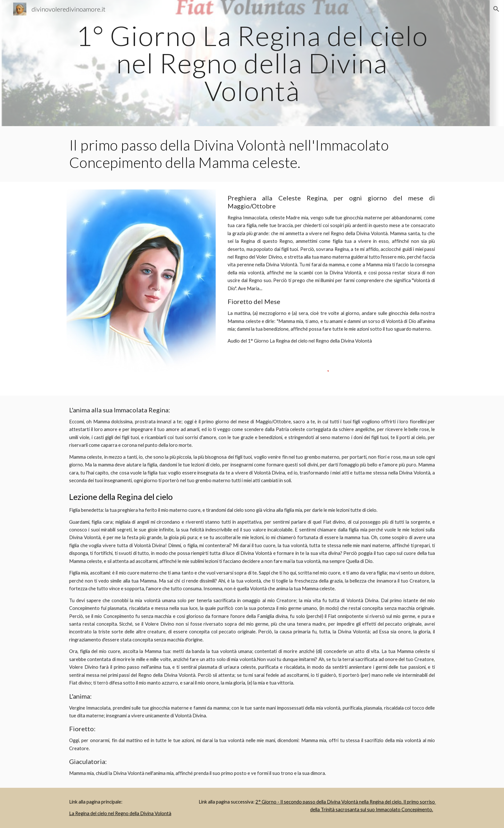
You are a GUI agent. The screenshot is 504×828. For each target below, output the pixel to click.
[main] (252, 63)
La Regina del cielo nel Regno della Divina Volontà (120, 813)
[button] (496, 9)
